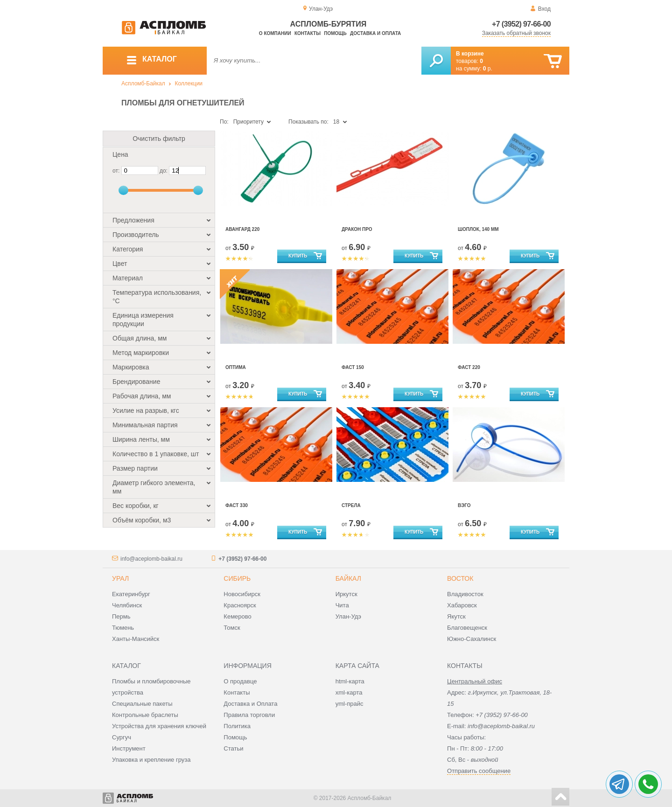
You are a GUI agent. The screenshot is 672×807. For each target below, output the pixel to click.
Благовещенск (467, 628)
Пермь (121, 616)
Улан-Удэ (348, 616)
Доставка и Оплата (250, 704)
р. (488, 69)
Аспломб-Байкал (143, 83)
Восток (460, 578)
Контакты (308, 33)
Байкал (348, 578)
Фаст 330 (237, 505)
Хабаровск (462, 605)
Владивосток (465, 594)
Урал (120, 578)
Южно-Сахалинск (472, 639)
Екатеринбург (131, 594)
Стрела (351, 505)
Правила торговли (249, 715)
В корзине (470, 54)
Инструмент (129, 748)
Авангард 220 (242, 229)
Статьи (233, 748)
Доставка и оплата (375, 33)
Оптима (236, 367)
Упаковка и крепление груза (151, 760)
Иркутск (346, 594)
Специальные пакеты (142, 704)
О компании (275, 33)
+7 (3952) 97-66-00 (521, 24)
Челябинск (127, 605)
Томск (232, 628)
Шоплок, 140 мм (478, 229)
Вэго (464, 505)
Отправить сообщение (479, 771)
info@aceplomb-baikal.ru (151, 559)
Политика (237, 726)
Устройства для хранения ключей (159, 726)
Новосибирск (242, 594)
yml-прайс (350, 704)
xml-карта (349, 692)
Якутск (456, 616)
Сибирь (237, 578)
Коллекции (189, 83)
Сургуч (122, 737)
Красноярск (240, 605)
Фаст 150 (353, 367)
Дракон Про (357, 229)
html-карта (350, 681)
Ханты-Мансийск (136, 639)
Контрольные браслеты (145, 715)
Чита (342, 605)
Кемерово (237, 616)
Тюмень (123, 628)
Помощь (335, 33)
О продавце (240, 681)
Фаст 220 (469, 367)
